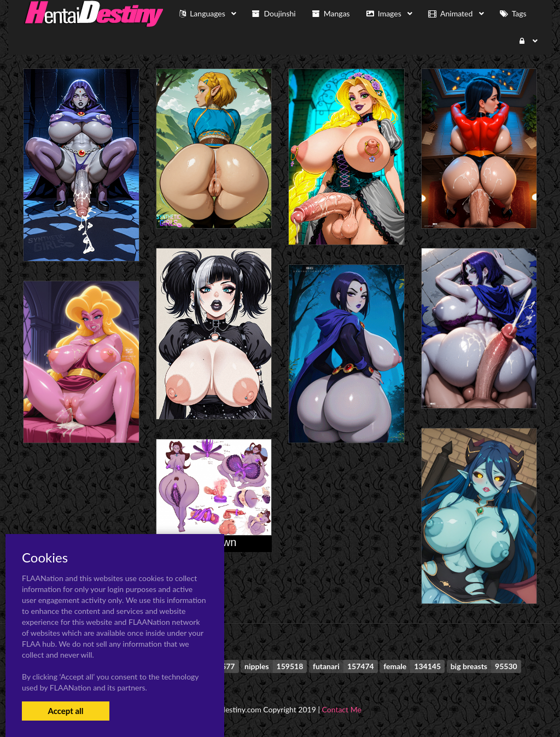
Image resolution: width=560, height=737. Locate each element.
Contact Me (342, 709)
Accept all (65, 711)
